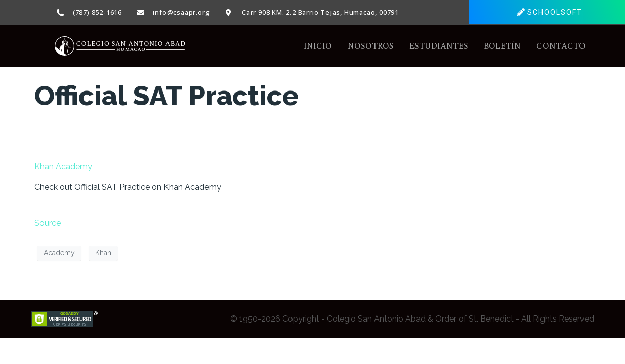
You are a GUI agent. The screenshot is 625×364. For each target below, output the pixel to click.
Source (48, 223)
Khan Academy (63, 167)
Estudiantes (439, 46)
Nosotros (371, 46)
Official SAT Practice (166, 96)
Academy (59, 253)
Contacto (561, 46)
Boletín (502, 46)
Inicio (318, 46)
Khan (103, 253)
